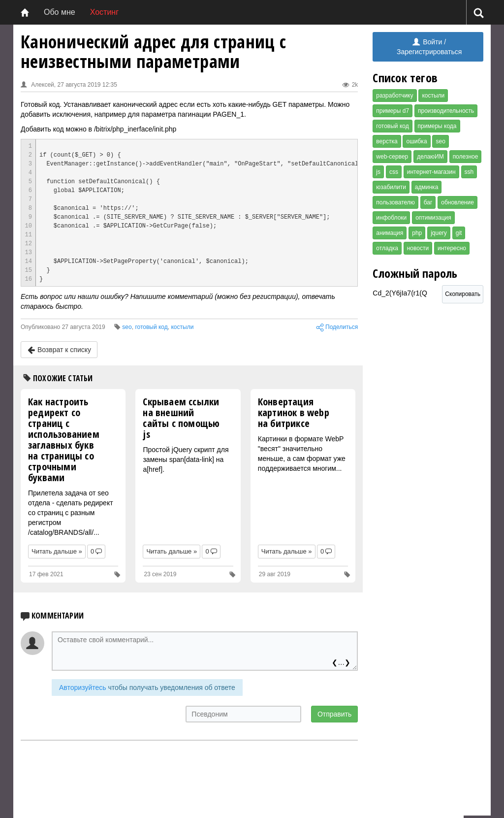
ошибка (416, 141)
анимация (390, 233)
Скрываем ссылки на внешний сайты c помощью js (181, 418)
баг (428, 202)
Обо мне (60, 12)
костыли (433, 96)
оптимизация (433, 218)
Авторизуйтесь (83, 687)
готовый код (392, 126)
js (378, 172)
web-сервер (392, 157)
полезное (466, 157)
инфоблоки (391, 218)
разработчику (394, 96)
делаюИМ (430, 157)
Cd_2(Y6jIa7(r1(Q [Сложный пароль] (407, 296)
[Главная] (25, 12)
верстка (387, 141)
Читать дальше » (57, 551)
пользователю (395, 202)
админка (426, 187)
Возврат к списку (59, 350)
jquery (439, 233)
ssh (469, 172)
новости (418, 248)
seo (440, 141)
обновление (457, 202)
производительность (446, 111)
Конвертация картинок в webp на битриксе (294, 412)
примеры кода (437, 126)
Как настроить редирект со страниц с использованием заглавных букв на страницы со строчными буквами (64, 440)
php (417, 233)
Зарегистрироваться (429, 52)
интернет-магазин (431, 172)
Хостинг (104, 12)
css (394, 172)
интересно (452, 248)
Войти (427, 42)
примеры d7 (393, 111)
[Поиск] (479, 13)
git (459, 233)
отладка (387, 248)
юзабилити (391, 187)
